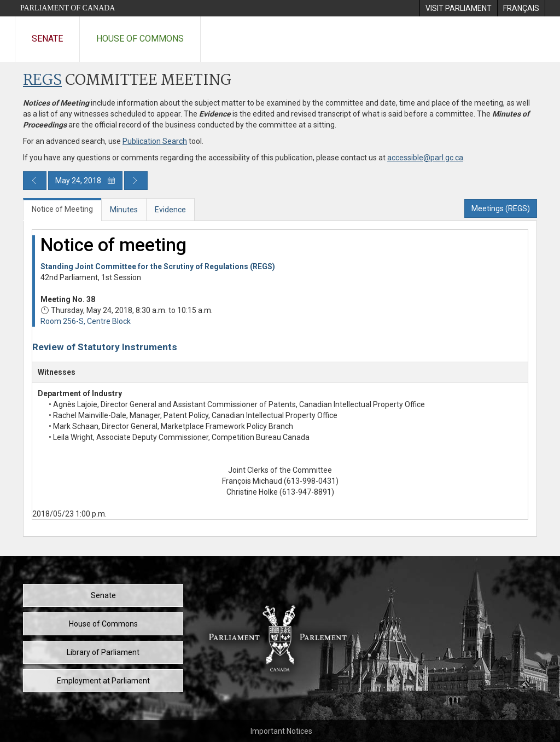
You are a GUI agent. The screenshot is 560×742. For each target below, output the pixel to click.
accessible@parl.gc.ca (425, 158)
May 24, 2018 (85, 181)
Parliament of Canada (68, 8)
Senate (47, 39)
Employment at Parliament (103, 681)
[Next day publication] (136, 181)
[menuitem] (458, 8)
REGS (42, 81)
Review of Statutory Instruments (105, 347)
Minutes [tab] (124, 210)
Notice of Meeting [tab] (62, 209)
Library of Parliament (103, 652)
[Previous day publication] (35, 181)
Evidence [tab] (170, 210)
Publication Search (155, 141)
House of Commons (140, 39)
